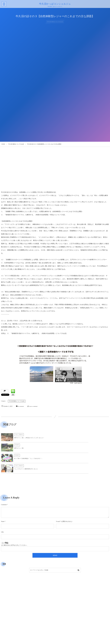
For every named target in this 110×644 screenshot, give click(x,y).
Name (3, 501)
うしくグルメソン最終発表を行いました (80, 450)
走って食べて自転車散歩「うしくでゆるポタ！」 (29, 450)
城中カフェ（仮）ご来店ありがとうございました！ (29, 439)
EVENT (71, 436)
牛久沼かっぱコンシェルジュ (55, 4)
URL (2, 511)
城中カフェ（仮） (73, 439)
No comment (21, 406)
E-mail (58, 501)
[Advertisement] (55, 170)
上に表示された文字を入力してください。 (15, 524)
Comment (4, 484)
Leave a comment (33, 406)
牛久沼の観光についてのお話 (17, 401)
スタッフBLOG (19, 436)
